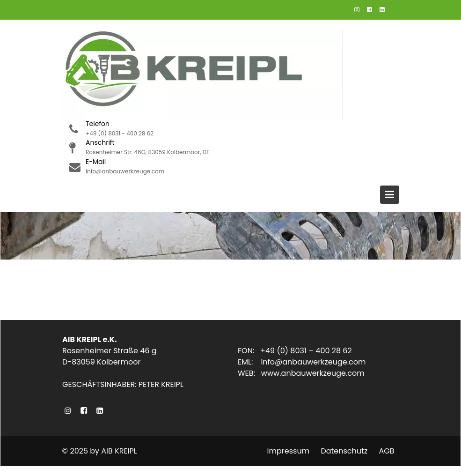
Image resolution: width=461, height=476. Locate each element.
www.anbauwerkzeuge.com (312, 373)
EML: (249, 362)
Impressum (289, 451)
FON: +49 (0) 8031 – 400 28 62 (295, 351)
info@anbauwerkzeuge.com (313, 362)
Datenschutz (344, 451)
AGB (386, 451)
